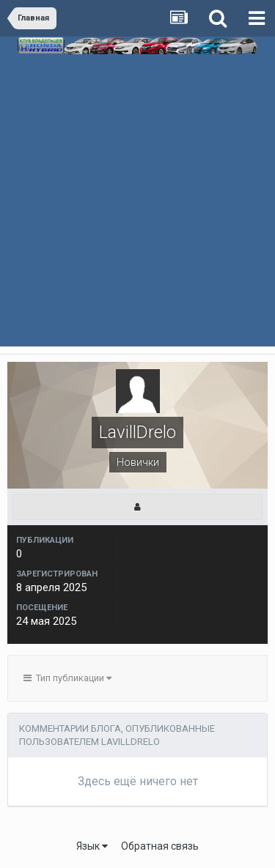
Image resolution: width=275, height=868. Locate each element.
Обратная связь (160, 846)
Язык (92, 846)
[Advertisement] (137, 217)
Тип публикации (67, 678)
